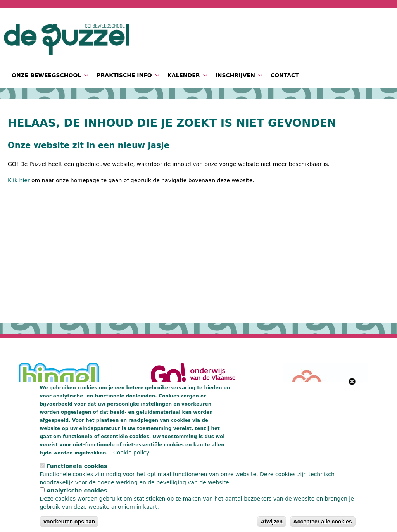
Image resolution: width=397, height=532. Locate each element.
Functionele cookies (77, 466)
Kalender (184, 75)
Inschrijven (235, 75)
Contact (285, 75)
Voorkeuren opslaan (69, 522)
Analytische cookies (77, 491)
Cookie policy (131, 453)
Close (352, 382)
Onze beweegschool (46, 75)
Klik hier (19, 180)
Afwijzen (272, 522)
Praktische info (124, 75)
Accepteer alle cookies (323, 522)
